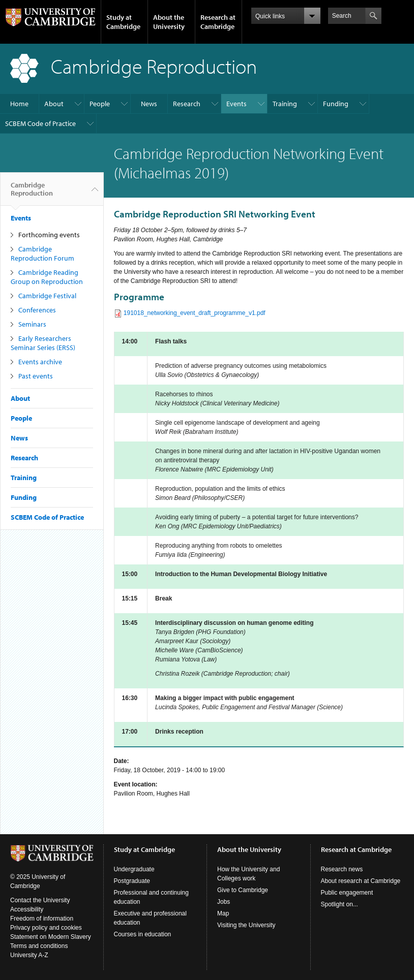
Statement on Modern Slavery (51, 937)
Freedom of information (42, 919)
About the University (169, 22)
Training (285, 104)
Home (19, 104)
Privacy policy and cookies (46, 928)
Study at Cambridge (123, 22)
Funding (336, 104)
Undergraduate (134, 869)
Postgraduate (132, 881)
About (54, 104)
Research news (342, 869)
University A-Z (29, 955)
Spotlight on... (339, 904)
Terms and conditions (39, 946)
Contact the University (40, 900)
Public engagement (347, 893)
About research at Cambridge (361, 881)
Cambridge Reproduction (32, 193)
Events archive (40, 362)
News (149, 104)
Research (187, 104)
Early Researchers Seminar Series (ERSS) (43, 343)
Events (236, 104)
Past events (36, 376)
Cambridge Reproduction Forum (42, 254)
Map (223, 913)
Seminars (32, 324)
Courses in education (143, 934)
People (100, 104)
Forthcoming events (49, 235)
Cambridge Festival (47, 296)
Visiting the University (246, 925)
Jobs (224, 902)
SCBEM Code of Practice (40, 123)
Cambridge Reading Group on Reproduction (47, 277)
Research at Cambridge (218, 22)
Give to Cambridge (243, 890)
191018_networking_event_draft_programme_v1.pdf (195, 313)
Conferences (37, 310)
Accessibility (27, 909)
